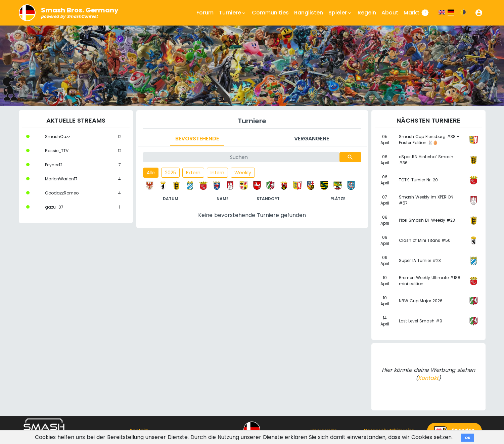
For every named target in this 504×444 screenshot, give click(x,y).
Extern (193, 173)
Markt (416, 13)
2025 (170, 173)
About (390, 13)
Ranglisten (309, 13)
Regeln (367, 13)
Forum (205, 13)
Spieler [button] (340, 13)
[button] (479, 13)
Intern (217, 173)
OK (468, 438)
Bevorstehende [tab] (197, 139)
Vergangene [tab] (312, 139)
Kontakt (428, 378)
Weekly (243, 173)
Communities (270, 13)
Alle (151, 173)
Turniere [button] (233, 13)
